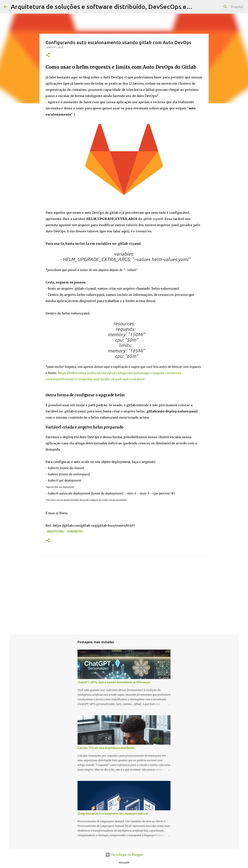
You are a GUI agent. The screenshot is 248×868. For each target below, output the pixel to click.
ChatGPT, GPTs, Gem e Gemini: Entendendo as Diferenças (114, 682)
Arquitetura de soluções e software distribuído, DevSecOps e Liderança (113, 7)
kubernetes (75, 531)
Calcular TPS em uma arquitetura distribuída (106, 748)
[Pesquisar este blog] (225, 7)
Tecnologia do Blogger (124, 855)
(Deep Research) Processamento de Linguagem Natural (113, 814)
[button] (48, 55)
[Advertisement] (124, 601)
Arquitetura (55, 531)
